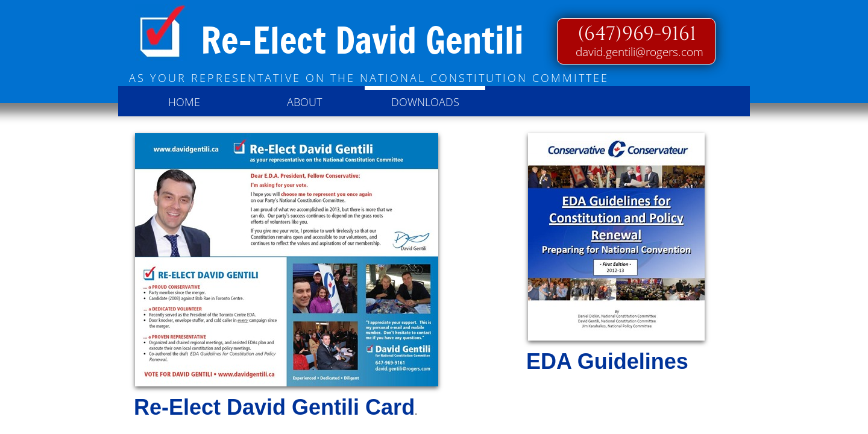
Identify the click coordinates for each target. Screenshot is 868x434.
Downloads (425, 102)
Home (184, 102)
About (304, 102)
